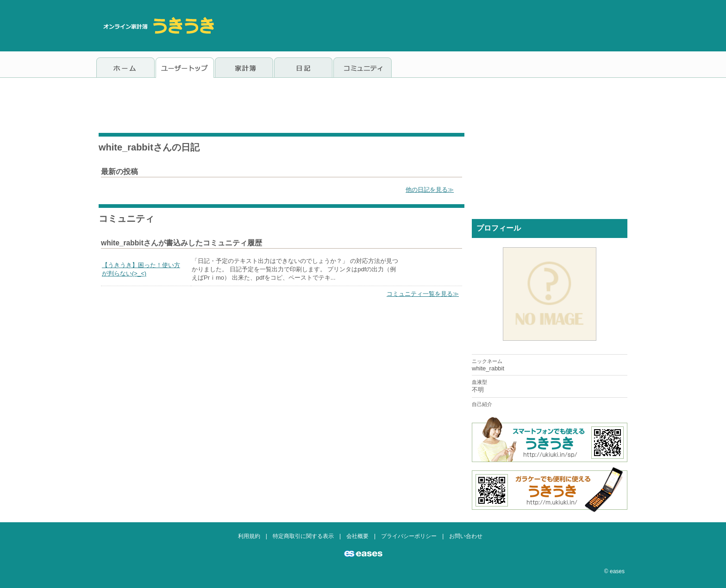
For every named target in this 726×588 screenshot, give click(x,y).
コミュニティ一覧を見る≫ (423, 294)
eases (617, 571)
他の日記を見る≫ (430, 190)
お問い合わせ (466, 536)
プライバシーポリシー (409, 536)
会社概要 (357, 536)
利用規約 (249, 536)
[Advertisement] (461, 25)
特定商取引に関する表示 (303, 536)
